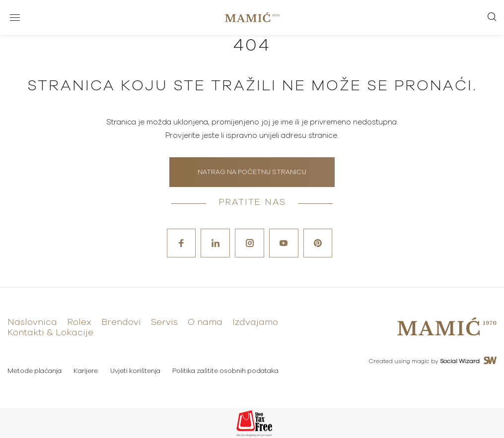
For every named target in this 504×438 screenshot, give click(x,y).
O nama (205, 323)
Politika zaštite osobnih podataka (226, 372)
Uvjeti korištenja (136, 372)
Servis (164, 323)
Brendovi (121, 323)
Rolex (79, 323)
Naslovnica (32, 323)
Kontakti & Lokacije (50, 333)
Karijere (86, 372)
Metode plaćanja (35, 372)
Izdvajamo (255, 323)
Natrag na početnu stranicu (252, 172)
